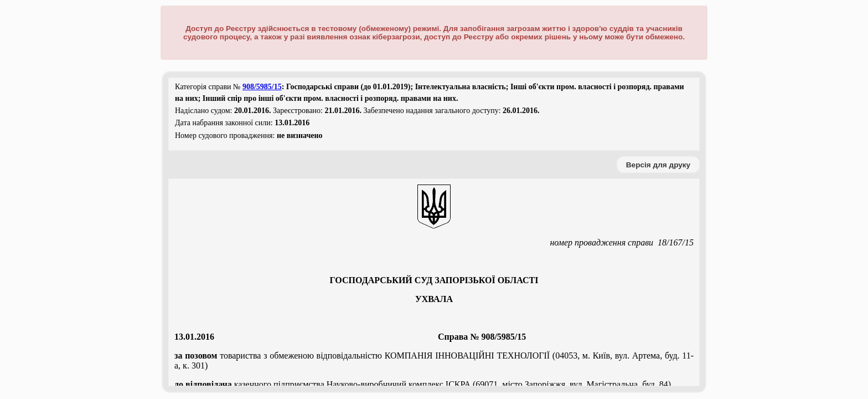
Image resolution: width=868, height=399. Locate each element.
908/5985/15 (262, 87)
